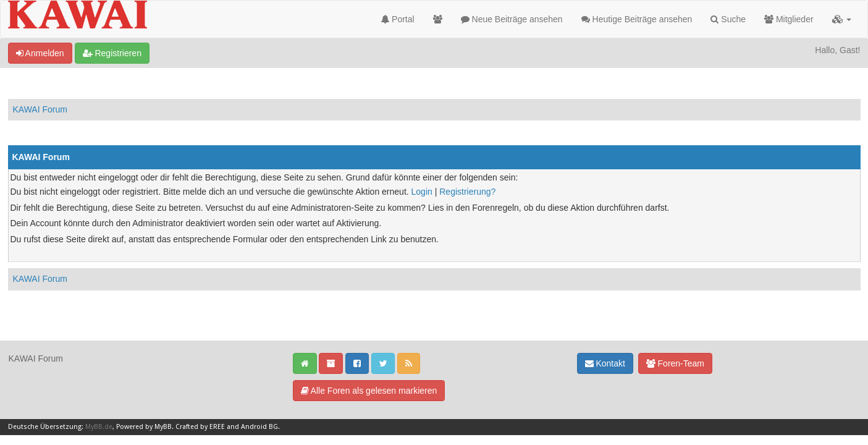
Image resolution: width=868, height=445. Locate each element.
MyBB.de (99, 427)
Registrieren (112, 53)
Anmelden (40, 53)
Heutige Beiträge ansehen (637, 19)
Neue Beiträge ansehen (512, 19)
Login (422, 192)
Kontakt (605, 363)
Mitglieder (789, 19)
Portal (398, 19)
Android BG (259, 427)
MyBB (163, 427)
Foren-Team (675, 363)
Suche (728, 19)
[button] (842, 19)
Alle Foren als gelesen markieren (369, 391)
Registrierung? (467, 192)
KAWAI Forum (40, 109)
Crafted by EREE (200, 427)
